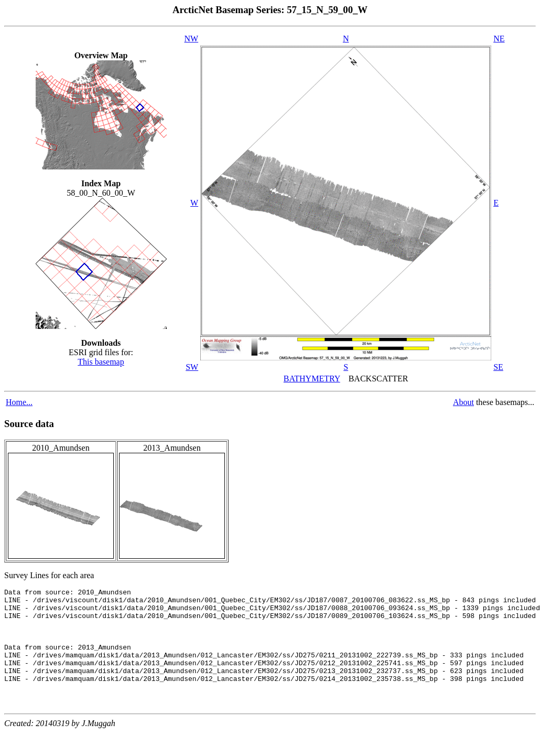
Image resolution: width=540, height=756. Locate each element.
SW (192, 367)
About (463, 402)
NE (499, 39)
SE (498, 367)
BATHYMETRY (312, 379)
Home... (19, 402)
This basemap (101, 362)
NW (192, 39)
